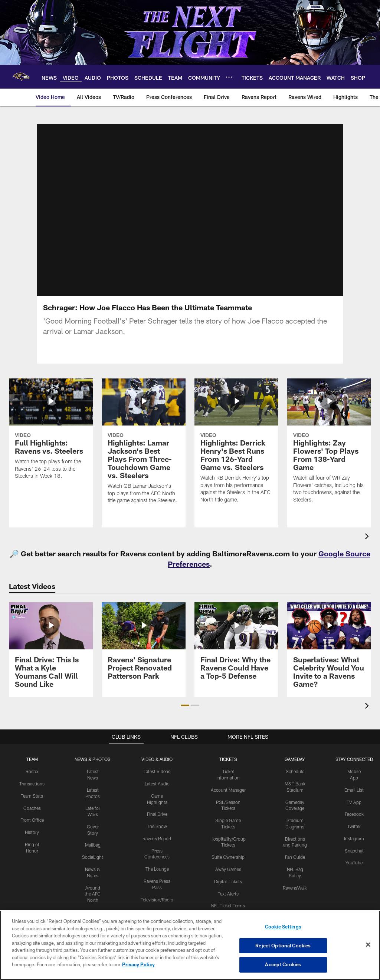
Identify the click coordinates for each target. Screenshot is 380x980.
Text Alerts (228, 894)
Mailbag (93, 845)
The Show (157, 826)
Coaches (32, 808)
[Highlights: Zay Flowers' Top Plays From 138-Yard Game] (329, 445)
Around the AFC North (93, 894)
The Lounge (157, 869)
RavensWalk (295, 888)
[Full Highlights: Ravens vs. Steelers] (51, 434)
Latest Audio (157, 784)
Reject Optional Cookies (283, 946)
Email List (354, 790)
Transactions (32, 784)
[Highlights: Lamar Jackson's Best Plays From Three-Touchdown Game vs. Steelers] (144, 446)
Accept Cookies (283, 964)
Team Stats (32, 796)
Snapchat (354, 851)
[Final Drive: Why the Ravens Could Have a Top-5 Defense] (236, 645)
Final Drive (157, 814)
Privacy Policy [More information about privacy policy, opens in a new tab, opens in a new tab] (138, 964)
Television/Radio (157, 900)
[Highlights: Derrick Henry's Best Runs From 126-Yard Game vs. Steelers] (236, 445)
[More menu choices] (229, 77)
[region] (190, 945)
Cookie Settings (283, 927)
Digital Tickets (228, 881)
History (32, 832)
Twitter (354, 826)
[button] (185, 705)
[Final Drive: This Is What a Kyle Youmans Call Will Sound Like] (51, 650)
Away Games (228, 869)
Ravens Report (157, 838)
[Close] (368, 945)
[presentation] (368, 537)
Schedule (295, 771)
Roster (32, 771)
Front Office (32, 820)
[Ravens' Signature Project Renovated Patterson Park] (144, 645)
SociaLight (93, 857)
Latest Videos (157, 771)
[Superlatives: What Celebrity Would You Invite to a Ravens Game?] (329, 650)
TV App (354, 802)
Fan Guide (295, 857)
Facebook (354, 814)
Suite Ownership (228, 857)
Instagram (354, 838)
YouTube (354, 863)
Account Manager (228, 790)
